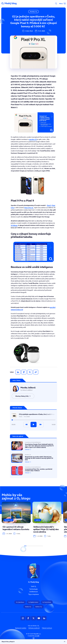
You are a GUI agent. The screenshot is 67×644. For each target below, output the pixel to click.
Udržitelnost (24, 28)
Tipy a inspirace (25, 33)
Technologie (24, 22)
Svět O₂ (22, 16)
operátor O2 (33, 139)
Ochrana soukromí (34, 628)
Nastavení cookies (21, 628)
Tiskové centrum (47, 628)
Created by (34, 637)
